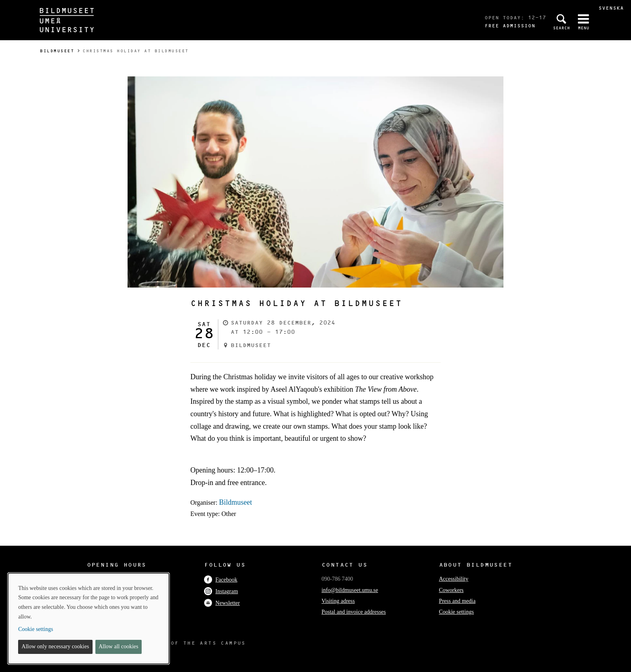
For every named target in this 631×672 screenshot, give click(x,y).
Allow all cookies (119, 646)
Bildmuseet (57, 51)
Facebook (221, 580)
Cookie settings (457, 612)
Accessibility (454, 579)
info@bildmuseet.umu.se (350, 590)
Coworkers (451, 590)
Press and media (457, 601)
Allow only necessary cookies (56, 646)
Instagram (221, 591)
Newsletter (222, 603)
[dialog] (89, 619)
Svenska (611, 8)
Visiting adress (338, 601)
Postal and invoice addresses (354, 612)
